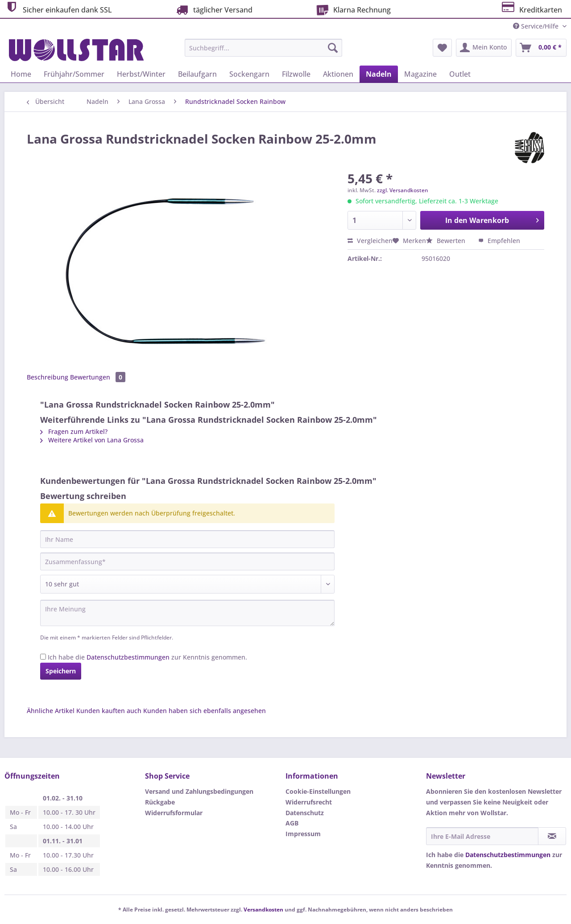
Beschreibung (48, 377)
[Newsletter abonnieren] (552, 836)
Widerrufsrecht (309, 802)
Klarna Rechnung (352, 9)
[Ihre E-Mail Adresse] (482, 836)
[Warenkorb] (541, 48)
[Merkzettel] (442, 48)
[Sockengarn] (249, 74)
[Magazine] (420, 74)
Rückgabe (160, 802)
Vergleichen (370, 241)
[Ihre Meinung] (187, 613)
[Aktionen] (338, 74)
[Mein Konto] (484, 48)
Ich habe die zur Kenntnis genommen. (147, 657)
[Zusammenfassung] (187, 561)
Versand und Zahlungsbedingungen (199, 791)
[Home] (21, 74)
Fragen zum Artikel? (74, 431)
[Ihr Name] (187, 539)
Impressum (303, 834)
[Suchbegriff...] (263, 48)
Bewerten (447, 241)
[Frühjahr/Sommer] (74, 74)
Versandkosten (263, 910)
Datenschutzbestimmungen (128, 657)
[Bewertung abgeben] (187, 584)
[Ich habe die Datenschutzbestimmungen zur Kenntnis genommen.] (43, 657)
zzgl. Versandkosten (403, 190)
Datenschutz (305, 813)
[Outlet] (460, 74)
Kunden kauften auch (109, 711)
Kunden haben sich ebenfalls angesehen (205, 711)
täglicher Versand (213, 10)
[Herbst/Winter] (141, 74)
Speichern (61, 671)
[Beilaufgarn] (197, 74)
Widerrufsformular (174, 813)
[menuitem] (263, 52)
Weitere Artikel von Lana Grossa (92, 440)
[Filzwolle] (296, 74)
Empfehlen (499, 241)
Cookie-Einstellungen (318, 791)
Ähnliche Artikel (51, 711)
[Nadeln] (379, 74)
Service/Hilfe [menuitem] (537, 26)
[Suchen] (333, 48)
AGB (292, 823)
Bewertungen (98, 377)
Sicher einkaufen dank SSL (58, 9)
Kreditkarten (531, 9)
